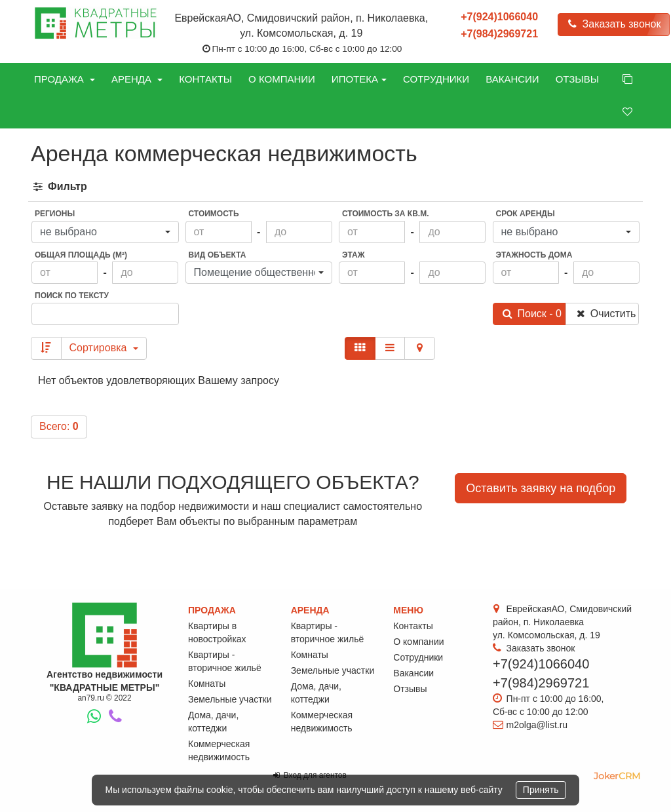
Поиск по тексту (72, 296)
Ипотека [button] (359, 79)
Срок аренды (526, 214)
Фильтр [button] (59, 186)
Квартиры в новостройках (217, 632)
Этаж (354, 255)
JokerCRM (617, 776)
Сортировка (104, 348)
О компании (282, 79)
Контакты (205, 79)
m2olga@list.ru (537, 725)
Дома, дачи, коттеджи (213, 722)
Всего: (59, 426)
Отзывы (577, 79)
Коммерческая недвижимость (219, 750)
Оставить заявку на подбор (541, 488)
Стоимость (214, 214)
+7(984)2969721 (499, 34)
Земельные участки (230, 699)
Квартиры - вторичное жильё (225, 661)
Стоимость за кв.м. (386, 214)
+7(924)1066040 (499, 17)
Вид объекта (218, 255)
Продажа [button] (65, 79)
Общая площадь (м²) (81, 255)
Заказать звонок (614, 24)
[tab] (335, 187)
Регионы (55, 214)
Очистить (605, 314)
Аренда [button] (137, 79)
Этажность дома (534, 255)
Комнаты (207, 684)
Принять (541, 790)
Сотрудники (436, 79)
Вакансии (512, 79)
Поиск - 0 (531, 314)
